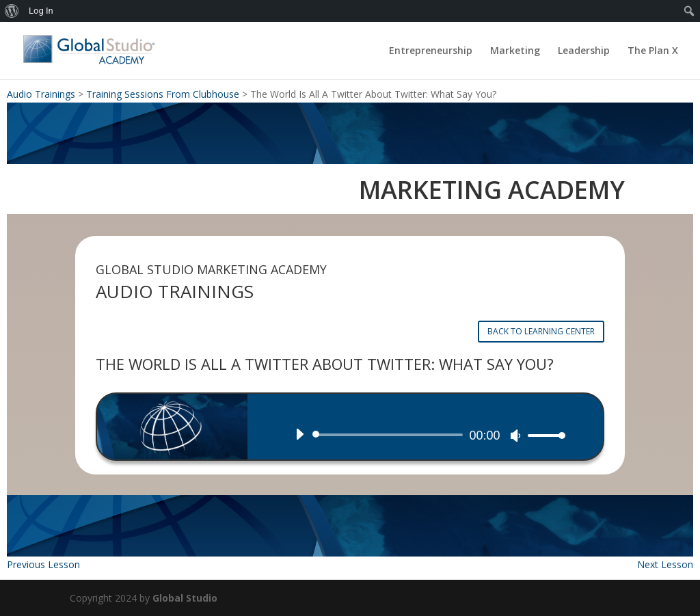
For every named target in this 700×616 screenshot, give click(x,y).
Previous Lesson (43, 564)
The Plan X (653, 51)
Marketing (515, 51)
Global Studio (185, 598)
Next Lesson (665, 564)
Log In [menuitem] (41, 11)
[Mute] (515, 436)
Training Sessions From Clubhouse (163, 94)
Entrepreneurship (431, 51)
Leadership (584, 51)
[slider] (390, 435)
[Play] (299, 434)
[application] (425, 435)
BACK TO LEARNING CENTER (541, 331)
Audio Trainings (41, 94)
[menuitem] (12, 11)
